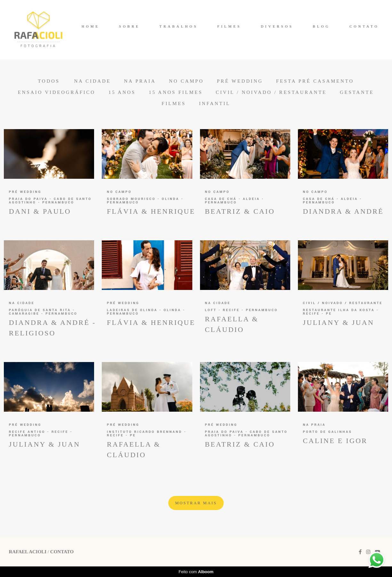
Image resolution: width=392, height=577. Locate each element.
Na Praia (140, 81)
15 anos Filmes (176, 92)
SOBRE (129, 26)
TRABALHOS (179, 26)
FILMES (229, 26)
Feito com (196, 572)
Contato (62, 552)
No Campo (186, 81)
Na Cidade (92, 81)
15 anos (122, 92)
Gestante (357, 92)
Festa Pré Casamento (315, 81)
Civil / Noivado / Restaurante (271, 92)
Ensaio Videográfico (57, 92)
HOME (91, 26)
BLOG (321, 26)
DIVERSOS (277, 26)
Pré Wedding (240, 81)
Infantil (215, 104)
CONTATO (364, 26)
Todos (49, 81)
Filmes (174, 104)
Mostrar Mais (196, 503)
